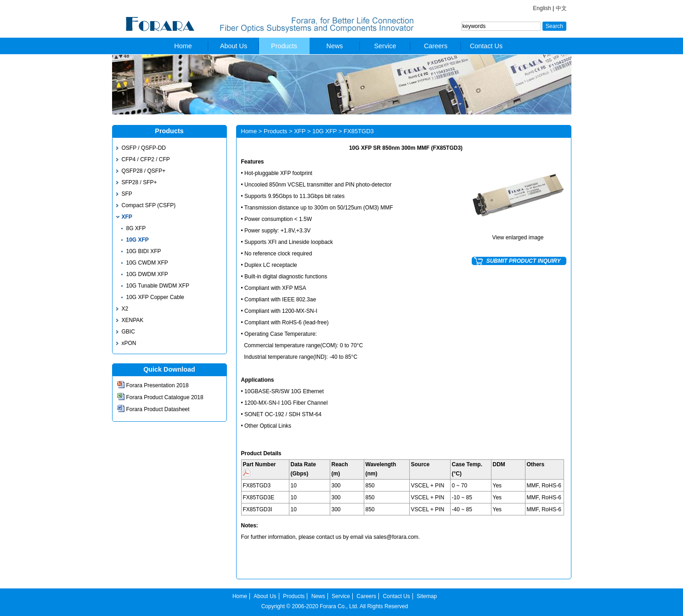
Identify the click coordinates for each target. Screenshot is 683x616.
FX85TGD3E (259, 497)
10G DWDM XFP (147, 274)
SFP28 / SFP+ (139, 182)
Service (385, 46)
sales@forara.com (396, 537)
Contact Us (486, 46)
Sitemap (427, 596)
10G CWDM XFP (147, 263)
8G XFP (136, 228)
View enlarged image (518, 237)
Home (183, 46)
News (335, 46)
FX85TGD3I (258, 509)
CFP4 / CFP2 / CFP (146, 159)
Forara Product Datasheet (158, 409)
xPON (129, 343)
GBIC (128, 332)
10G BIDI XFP (144, 251)
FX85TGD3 (257, 486)
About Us (234, 46)
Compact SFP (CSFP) (149, 205)
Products (284, 46)
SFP (127, 194)
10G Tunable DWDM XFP (158, 286)
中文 (561, 8)
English (542, 8)
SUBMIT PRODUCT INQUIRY (524, 261)
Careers (436, 46)
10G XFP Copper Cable (155, 297)
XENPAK (133, 320)
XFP (127, 217)
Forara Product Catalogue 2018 (165, 397)
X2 (125, 309)
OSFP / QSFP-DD (144, 148)
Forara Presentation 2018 (158, 385)
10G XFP (138, 240)
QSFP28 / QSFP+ (144, 171)
